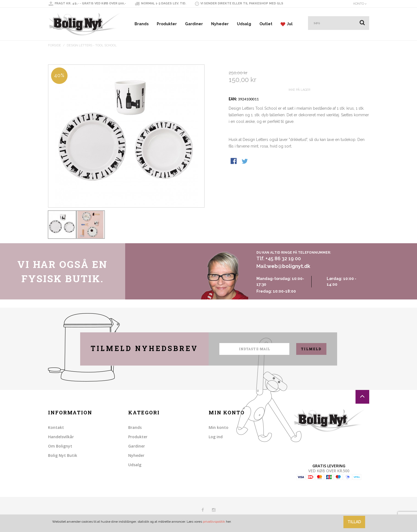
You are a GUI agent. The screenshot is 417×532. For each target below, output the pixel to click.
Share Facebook (234, 172)
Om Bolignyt (60, 446)
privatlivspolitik (214, 522)
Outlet (266, 24)
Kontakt (56, 427)
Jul (287, 24)
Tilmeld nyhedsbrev (144, 348)
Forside (54, 45)
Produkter (167, 24)
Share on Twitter (245, 172)
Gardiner (194, 24)
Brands (142, 24)
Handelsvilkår (61, 437)
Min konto (219, 427)
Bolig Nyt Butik (63, 455)
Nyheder (220, 24)
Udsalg (244, 24)
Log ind (216, 437)
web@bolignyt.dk (289, 266)
